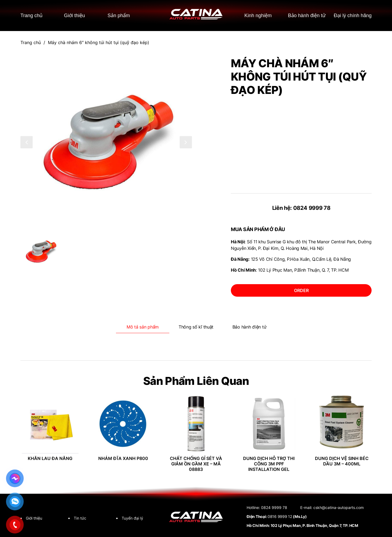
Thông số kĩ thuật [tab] (196, 327)
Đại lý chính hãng (352, 15)
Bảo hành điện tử (304, 15)
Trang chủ (32, 15)
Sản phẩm (119, 15)
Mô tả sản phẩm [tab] (143, 327)
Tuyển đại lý (132, 518)
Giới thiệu (75, 15)
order (301, 290)
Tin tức (80, 518)
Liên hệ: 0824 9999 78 (301, 208)
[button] (27, 142)
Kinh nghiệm (255, 15)
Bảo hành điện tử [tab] (249, 327)
